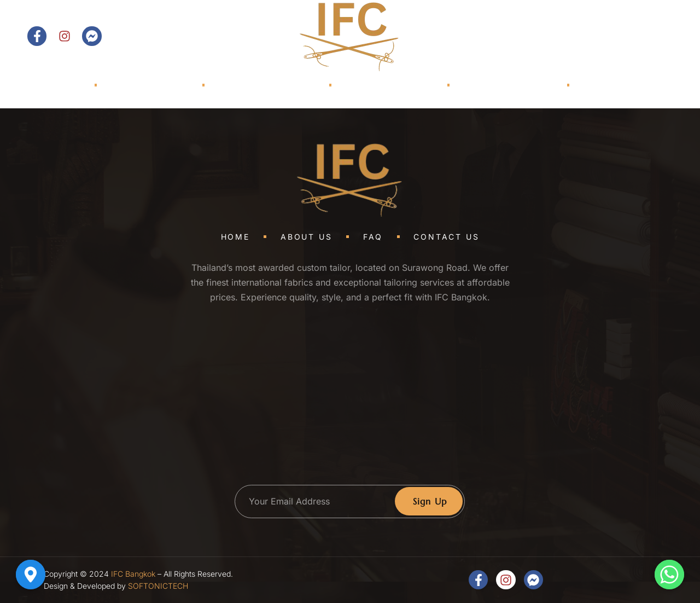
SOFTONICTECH (158, 586)
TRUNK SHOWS (490, 85)
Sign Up (430, 501)
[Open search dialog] (574, 36)
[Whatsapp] (669, 575)
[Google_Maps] (31, 575)
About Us (152, 85)
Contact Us (634, 36)
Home (58, 85)
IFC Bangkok (133, 574)
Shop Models (374, 85)
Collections (270, 85)
